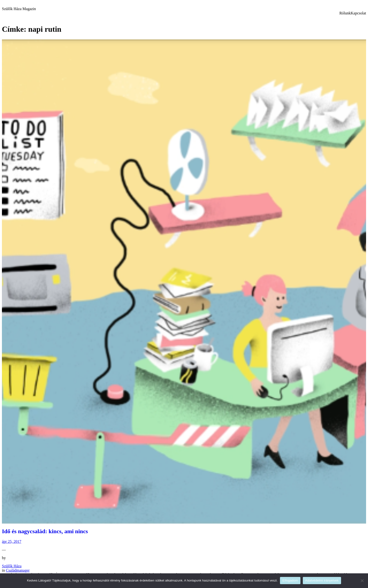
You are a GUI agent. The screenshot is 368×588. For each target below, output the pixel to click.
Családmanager (18, 570)
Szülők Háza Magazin (19, 9)
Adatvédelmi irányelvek (322, 580)
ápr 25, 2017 (12, 541)
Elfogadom (290, 580)
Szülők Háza (12, 566)
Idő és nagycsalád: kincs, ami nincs (45, 531)
